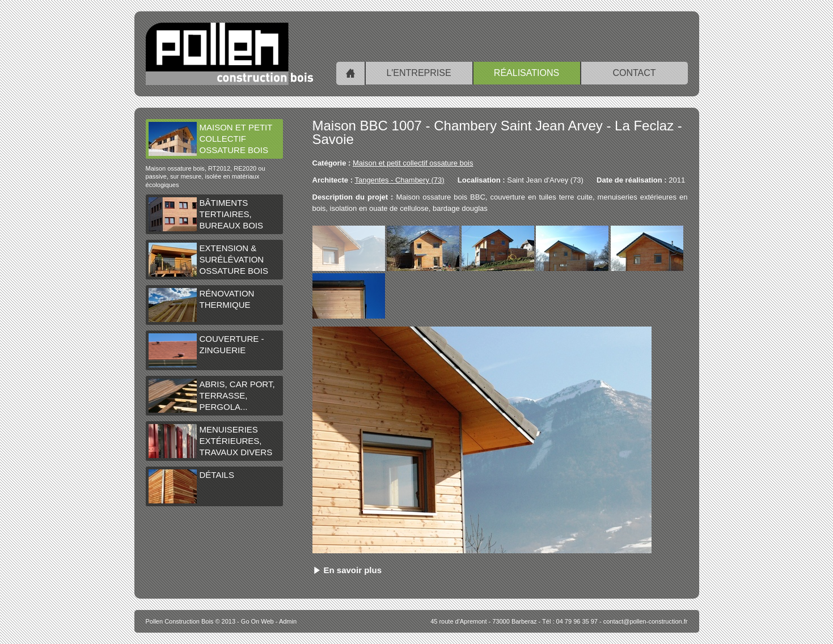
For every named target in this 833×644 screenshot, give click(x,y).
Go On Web (257, 621)
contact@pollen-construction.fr (646, 621)
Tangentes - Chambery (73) (399, 180)
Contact (634, 73)
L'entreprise (418, 73)
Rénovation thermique (202, 305)
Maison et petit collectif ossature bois (211, 139)
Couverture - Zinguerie (206, 350)
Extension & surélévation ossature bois (208, 260)
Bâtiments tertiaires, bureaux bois (206, 214)
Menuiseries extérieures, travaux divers (211, 441)
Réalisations (527, 73)
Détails (191, 486)
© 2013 (191, 621)
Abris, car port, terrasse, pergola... (212, 396)
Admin (288, 621)
